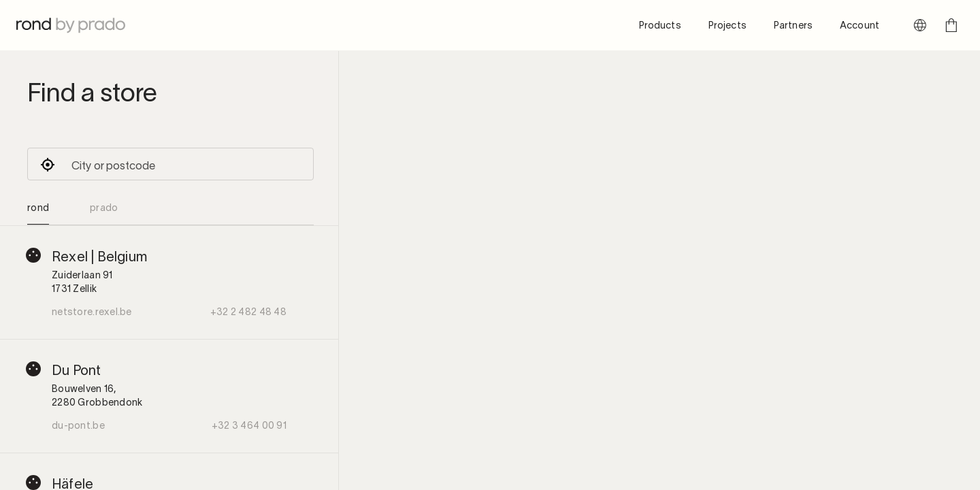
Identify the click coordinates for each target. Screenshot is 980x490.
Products (660, 25)
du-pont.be (78, 425)
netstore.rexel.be (92, 312)
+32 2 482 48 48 (248, 312)
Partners (793, 25)
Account (860, 25)
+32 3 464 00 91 (249, 425)
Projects (728, 25)
